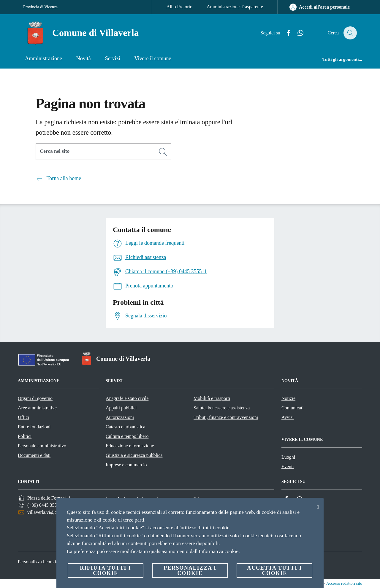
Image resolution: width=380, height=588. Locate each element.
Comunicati (293, 408)
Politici (25, 436)
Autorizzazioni (120, 417)
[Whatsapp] (297, 33)
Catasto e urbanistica (125, 427)
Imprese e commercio (126, 465)
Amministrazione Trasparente (235, 7)
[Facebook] (285, 33)
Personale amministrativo (42, 446)
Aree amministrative (37, 408)
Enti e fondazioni (34, 427)
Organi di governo (35, 398)
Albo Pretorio (179, 7)
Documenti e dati (34, 455)
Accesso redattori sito (344, 583)
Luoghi (288, 457)
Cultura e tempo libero (127, 436)
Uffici (23, 417)
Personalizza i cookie (38, 562)
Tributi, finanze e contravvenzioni (226, 417)
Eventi (288, 467)
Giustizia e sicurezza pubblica (134, 455)
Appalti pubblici (121, 408)
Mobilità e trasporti (212, 398)
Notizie (288, 398)
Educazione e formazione (130, 446)
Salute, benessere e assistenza (222, 408)
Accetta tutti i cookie (274, 570)
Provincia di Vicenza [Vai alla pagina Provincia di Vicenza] (40, 7)
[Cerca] (350, 33)
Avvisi (288, 417)
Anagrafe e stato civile (127, 398)
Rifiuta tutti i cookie (105, 570)
